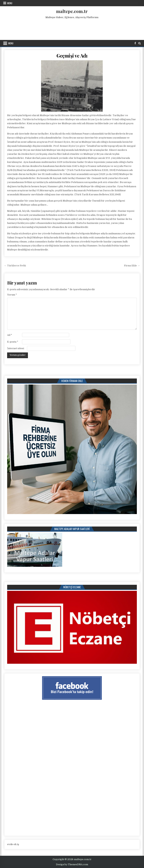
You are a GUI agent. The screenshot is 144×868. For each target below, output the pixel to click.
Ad (10, 335)
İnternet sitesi (16, 348)
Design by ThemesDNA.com (72, 865)
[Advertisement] (72, 29)
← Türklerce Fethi (15, 266)
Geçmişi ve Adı (72, 56)
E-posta (13, 342)
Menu (10, 3)
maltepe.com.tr (72, 11)
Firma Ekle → (132, 266)
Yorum (12, 295)
